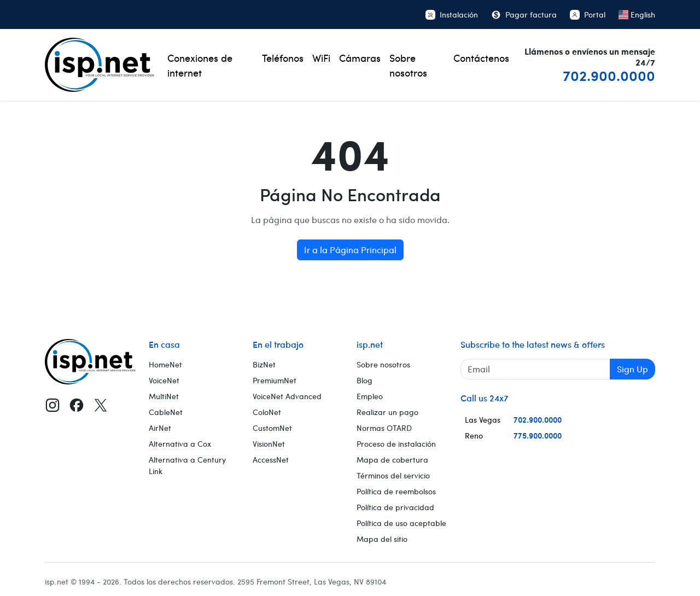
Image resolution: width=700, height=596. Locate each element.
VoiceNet (164, 380)
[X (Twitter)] (101, 405)
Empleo (370, 396)
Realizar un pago (387, 412)
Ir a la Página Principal (350, 250)
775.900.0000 (538, 435)
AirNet (160, 428)
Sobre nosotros (408, 65)
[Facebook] (77, 405)
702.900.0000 (609, 75)
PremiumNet (275, 380)
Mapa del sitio (382, 539)
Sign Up (632, 369)
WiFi (321, 58)
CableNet (166, 412)
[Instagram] (52, 405)
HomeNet (165, 364)
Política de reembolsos (396, 491)
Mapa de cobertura (392, 460)
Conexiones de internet (200, 65)
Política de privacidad (395, 507)
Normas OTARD (384, 428)
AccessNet (271, 460)
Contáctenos (481, 58)
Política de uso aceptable (401, 523)
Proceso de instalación (396, 444)
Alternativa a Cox (180, 444)
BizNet (264, 364)
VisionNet (269, 444)
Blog (364, 380)
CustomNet (272, 428)
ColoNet (267, 412)
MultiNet (164, 396)
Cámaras (360, 58)
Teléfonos (283, 58)
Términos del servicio (393, 475)
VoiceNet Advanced (287, 396)
